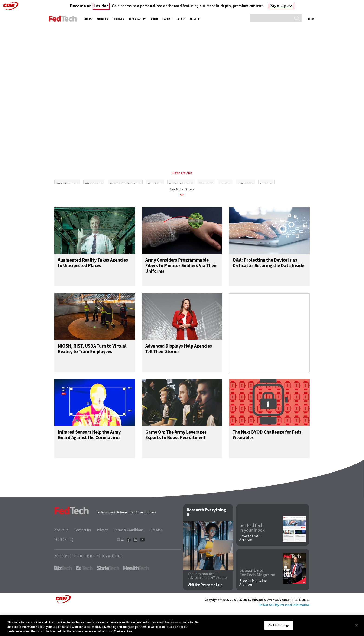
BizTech (63, 594)
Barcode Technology (125, 205)
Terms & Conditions (129, 556)
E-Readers (245, 205)
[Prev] (16, 70)
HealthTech (136, 594)
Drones (225, 205)
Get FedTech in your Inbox (252, 554)
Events (181, 19)
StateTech (108, 594)
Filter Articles (182, 194)
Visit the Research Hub (205, 611)
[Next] (348, 70)
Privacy (102, 556)
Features (118, 19)
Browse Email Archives (250, 564)
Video (154, 19)
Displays (206, 205)
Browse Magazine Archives (253, 609)
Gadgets (266, 205)
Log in (310, 19)
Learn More (77, 120)
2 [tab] (185, 139)
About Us (61, 556)
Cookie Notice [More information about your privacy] (123, 631)
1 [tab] (177, 139)
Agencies (102, 19)
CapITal (167, 19)
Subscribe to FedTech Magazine (257, 599)
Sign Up (278, 6)
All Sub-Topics (67, 205)
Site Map (156, 556)
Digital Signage (181, 205)
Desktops (155, 205)
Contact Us (83, 556)
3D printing (94, 205)
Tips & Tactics (137, 19)
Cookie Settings (279, 625)
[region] (182, 626)
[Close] (357, 625)
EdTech (84, 594)
